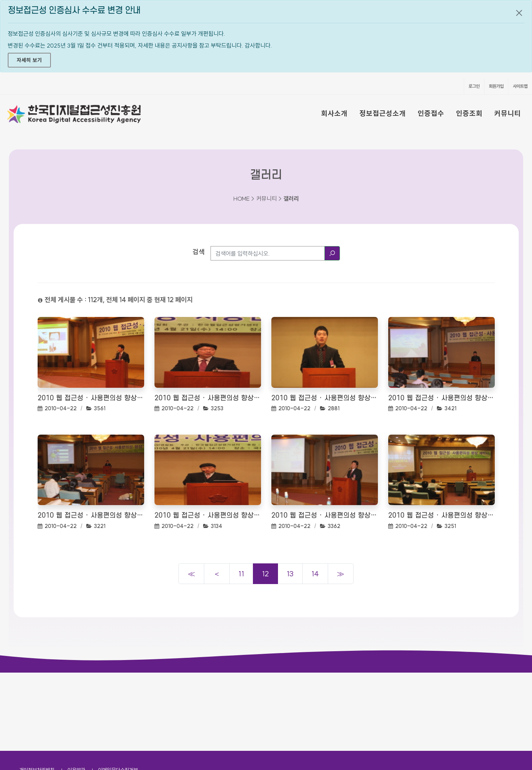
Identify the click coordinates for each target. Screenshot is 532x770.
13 (290, 574)
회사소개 (334, 113)
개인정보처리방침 (37, 692)
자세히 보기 (29, 60)
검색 (199, 252)
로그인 (474, 86)
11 (241, 574)
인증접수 (431, 113)
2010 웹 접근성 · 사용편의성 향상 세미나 (91, 398)
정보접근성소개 (383, 113)
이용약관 (76, 692)
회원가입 (496, 86)
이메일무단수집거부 (118, 692)
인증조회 (469, 113)
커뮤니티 (508, 113)
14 (315, 574)
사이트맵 (520, 86)
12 (265, 574)
